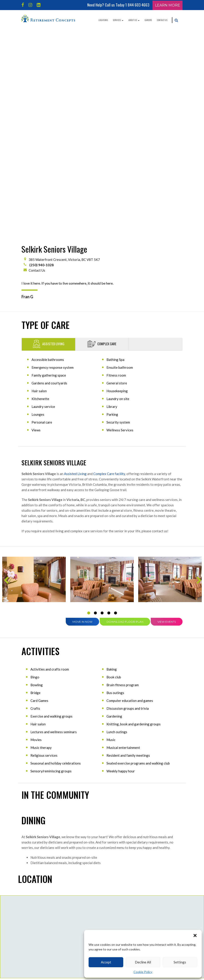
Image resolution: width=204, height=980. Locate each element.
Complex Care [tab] (102, 140)
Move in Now (82, 418)
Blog (82, 904)
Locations (103, 20)
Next (198, 378)
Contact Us (162, 20)
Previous (6, 378)
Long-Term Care (34, 954)
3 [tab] (102, 409)
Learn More (168, 5)
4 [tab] (109, 409)
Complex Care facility (109, 270)
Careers (148, 20)
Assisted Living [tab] (48, 140)
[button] (195, 935)
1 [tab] (89, 409)
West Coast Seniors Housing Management (95, 926)
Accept (106, 962)
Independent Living (36, 935)
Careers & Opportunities (93, 914)
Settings (180, 962)
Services (118, 20)
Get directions (166, 781)
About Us (134, 20)
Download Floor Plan (125, 418)
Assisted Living (75, 270)
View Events (167, 418)
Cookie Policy (143, 972)
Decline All (143, 962)
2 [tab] (95, 409)
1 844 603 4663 (137, 5)
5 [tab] (115, 409)
